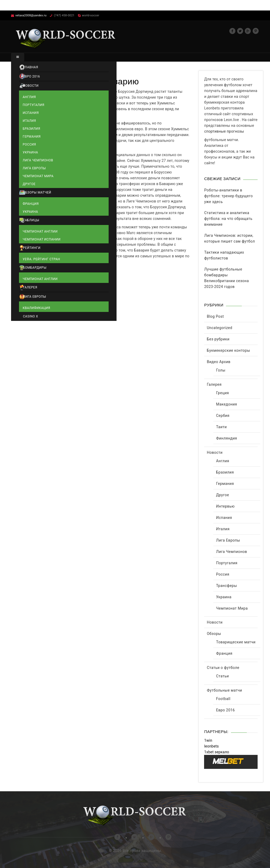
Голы (221, 370)
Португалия (33, 105)
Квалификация (37, 308)
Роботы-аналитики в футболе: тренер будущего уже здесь (228, 196)
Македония (226, 404)
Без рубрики (218, 339)
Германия (32, 137)
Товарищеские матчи (236, 642)
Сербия (223, 416)
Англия (29, 97)
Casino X (30, 316)
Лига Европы (34, 168)
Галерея (30, 287)
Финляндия (226, 438)
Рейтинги (32, 248)
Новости (31, 86)
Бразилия (32, 129)
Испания (31, 113)
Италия (29, 121)
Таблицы (31, 220)
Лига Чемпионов (38, 160)
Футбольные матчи (224, 690)
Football (223, 699)
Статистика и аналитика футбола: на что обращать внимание (228, 219)
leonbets (211, 746)
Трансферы (226, 586)
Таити (221, 427)
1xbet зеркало (216, 752)
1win (208, 740)
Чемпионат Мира (38, 176)
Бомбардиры (35, 268)
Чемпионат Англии (40, 232)
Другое (29, 184)
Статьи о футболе (223, 668)
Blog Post (215, 316)
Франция (31, 204)
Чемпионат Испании (42, 239)
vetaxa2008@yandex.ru (31, 15)
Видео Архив (219, 362)
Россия (29, 144)
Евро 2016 (32, 76)
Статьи (222, 676)
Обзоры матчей (37, 192)
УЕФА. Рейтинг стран (41, 259)
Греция (222, 393)
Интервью (225, 506)
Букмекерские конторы (228, 350)
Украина (30, 152)
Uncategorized (219, 328)
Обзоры (214, 634)
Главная (31, 67)
